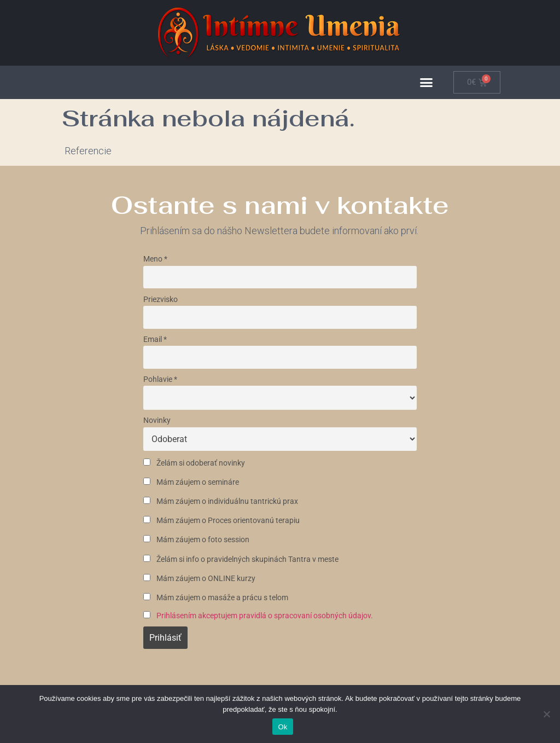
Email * (155, 339)
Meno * (155, 259)
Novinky (157, 420)
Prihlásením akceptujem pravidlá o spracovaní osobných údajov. (265, 616)
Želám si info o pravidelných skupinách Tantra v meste (241, 559)
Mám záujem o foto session (196, 540)
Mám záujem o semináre (191, 482)
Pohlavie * (160, 379)
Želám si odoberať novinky (194, 463)
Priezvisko (161, 300)
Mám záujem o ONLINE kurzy (199, 579)
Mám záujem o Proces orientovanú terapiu (221, 521)
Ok (282, 727)
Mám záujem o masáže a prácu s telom (216, 598)
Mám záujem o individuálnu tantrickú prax (221, 501)
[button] (427, 83)
